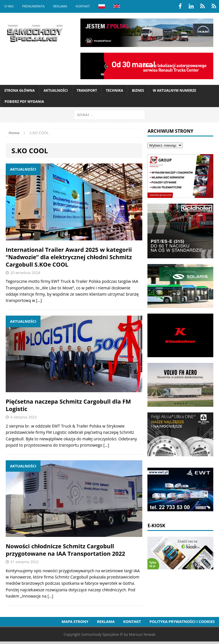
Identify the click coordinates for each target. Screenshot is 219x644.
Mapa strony (75, 621)
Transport (87, 90)
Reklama (60, 6)
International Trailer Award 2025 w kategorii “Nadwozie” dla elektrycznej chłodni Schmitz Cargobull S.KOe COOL (69, 257)
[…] (39, 300)
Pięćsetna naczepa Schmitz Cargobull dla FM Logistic (68, 405)
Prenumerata (34, 6)
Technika (114, 90)
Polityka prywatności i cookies (182, 621)
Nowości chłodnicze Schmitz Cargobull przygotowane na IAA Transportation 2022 (65, 550)
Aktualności (56, 90)
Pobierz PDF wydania (24, 102)
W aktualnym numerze (175, 90)
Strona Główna (20, 90)
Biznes (138, 90)
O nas (9, 6)
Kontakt (83, 6)
